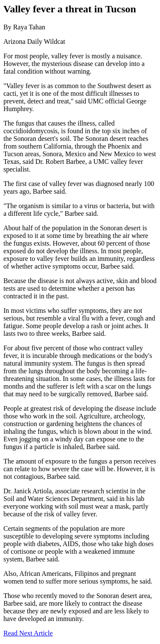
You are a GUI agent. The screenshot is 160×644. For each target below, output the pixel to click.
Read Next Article (28, 633)
